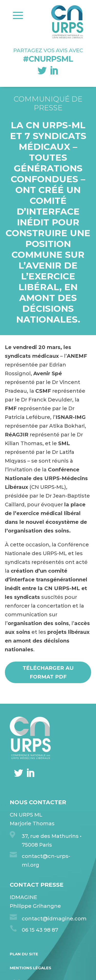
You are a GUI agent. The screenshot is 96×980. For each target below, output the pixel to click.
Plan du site (24, 954)
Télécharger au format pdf (48, 672)
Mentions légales (30, 968)
